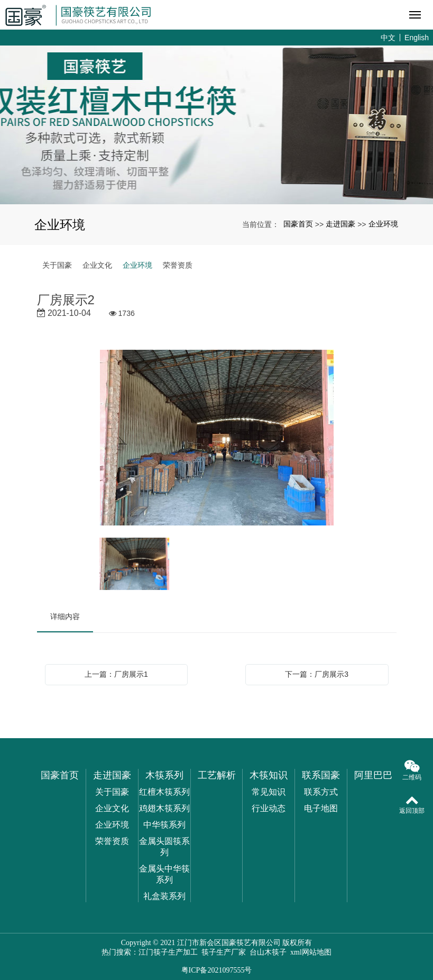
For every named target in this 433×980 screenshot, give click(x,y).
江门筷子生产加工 (168, 952)
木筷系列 (164, 775)
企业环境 (383, 224)
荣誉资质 (178, 265)
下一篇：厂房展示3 (317, 674)
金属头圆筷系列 (164, 847)
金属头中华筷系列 (164, 874)
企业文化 (97, 265)
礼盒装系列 (164, 896)
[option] (217, 438)
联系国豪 (321, 775)
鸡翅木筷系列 (164, 808)
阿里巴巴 (373, 775)
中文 (388, 38)
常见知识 (269, 792)
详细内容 (65, 616)
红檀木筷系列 (164, 792)
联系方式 (321, 792)
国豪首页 (298, 224)
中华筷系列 (164, 825)
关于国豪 (57, 265)
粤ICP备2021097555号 (217, 970)
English (417, 38)
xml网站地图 (311, 952)
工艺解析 (217, 775)
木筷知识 (269, 775)
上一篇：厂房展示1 (116, 674)
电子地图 (321, 808)
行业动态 (269, 808)
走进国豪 (340, 224)
